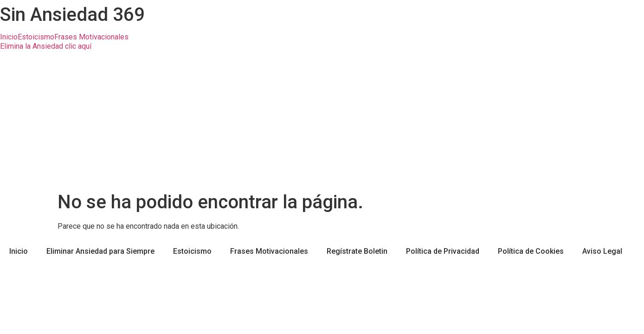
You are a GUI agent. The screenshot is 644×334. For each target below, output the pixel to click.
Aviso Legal (602, 251)
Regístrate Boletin (357, 251)
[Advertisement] (322, 122)
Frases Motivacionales (91, 37)
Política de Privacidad (443, 251)
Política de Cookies (531, 251)
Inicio (9, 37)
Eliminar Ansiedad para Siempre (100, 251)
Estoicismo (36, 37)
